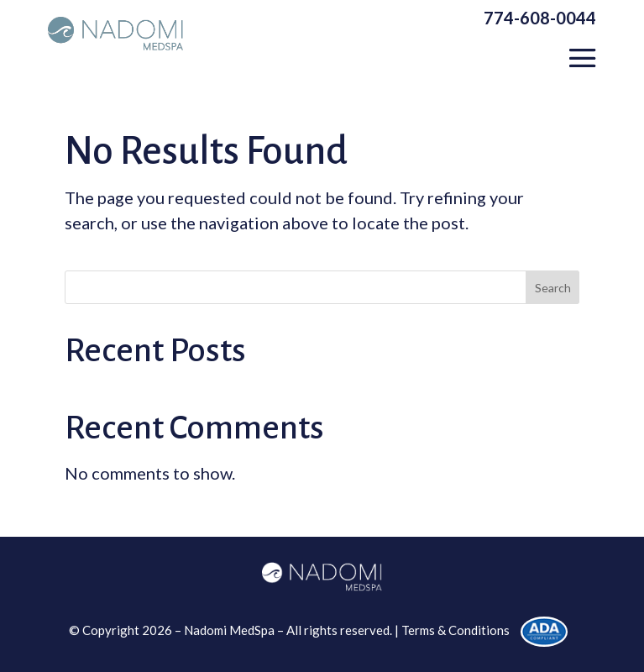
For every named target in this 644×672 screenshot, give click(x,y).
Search (553, 288)
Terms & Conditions (456, 630)
